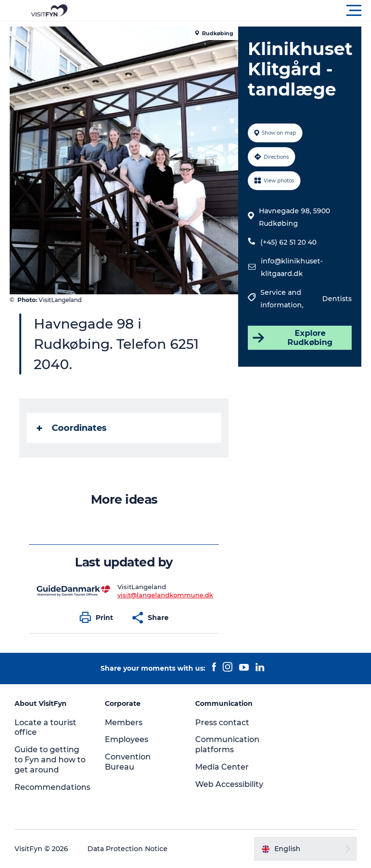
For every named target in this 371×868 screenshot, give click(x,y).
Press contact (222, 723)
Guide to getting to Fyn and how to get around (50, 760)
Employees (127, 739)
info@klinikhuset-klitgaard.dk (292, 267)
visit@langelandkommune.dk (165, 595)
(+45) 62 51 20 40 (288, 242)
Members (124, 723)
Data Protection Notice (128, 849)
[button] (229, 11)
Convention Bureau (128, 762)
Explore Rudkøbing (292, 338)
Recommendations (52, 787)
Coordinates (72, 428)
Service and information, (283, 299)
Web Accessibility (229, 784)
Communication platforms (227, 744)
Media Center (222, 767)
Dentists (337, 299)
